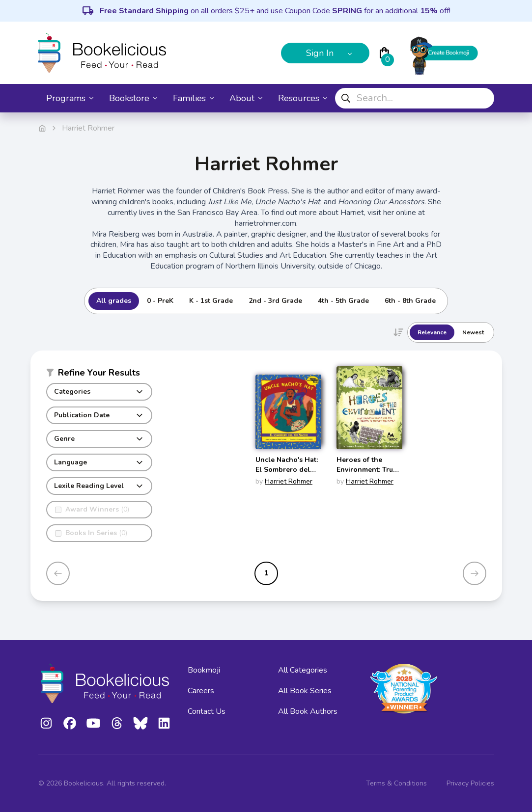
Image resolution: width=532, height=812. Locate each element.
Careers (201, 691)
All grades (114, 301)
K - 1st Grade (211, 301)
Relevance (432, 332)
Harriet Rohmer (289, 481)
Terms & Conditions (396, 783)
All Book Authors (308, 711)
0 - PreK (160, 301)
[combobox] (415, 98)
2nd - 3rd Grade (275, 301)
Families (193, 98)
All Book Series (305, 691)
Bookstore (133, 98)
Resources (303, 98)
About (246, 98)
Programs (70, 98)
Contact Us (207, 711)
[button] (99, 375)
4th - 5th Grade (343, 301)
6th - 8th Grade (410, 301)
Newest (473, 332)
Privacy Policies (470, 783)
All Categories (303, 670)
